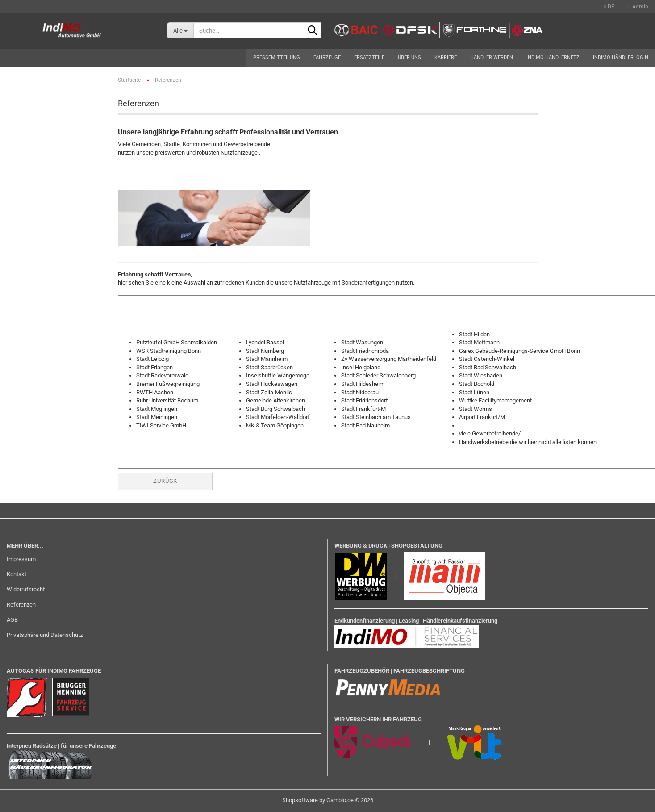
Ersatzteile (369, 57)
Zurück (165, 481)
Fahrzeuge (327, 57)
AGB (12, 620)
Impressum (21, 559)
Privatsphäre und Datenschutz (45, 635)
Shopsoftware (300, 800)
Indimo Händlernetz (553, 57)
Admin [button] (638, 7)
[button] (609, 7)
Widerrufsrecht (26, 589)
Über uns (409, 57)
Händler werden (492, 57)
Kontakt (17, 574)
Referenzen (21, 605)
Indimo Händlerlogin (621, 57)
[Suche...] (180, 30)
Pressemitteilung (277, 57)
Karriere (446, 57)
